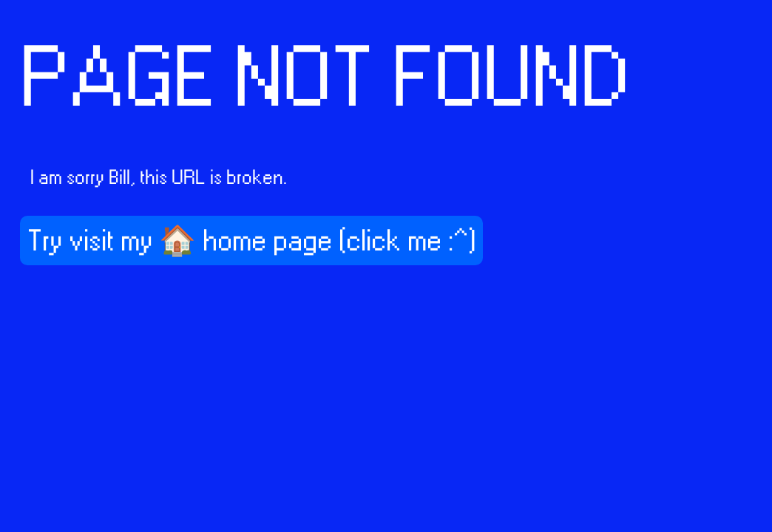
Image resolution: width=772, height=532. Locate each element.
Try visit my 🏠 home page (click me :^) (251, 242)
